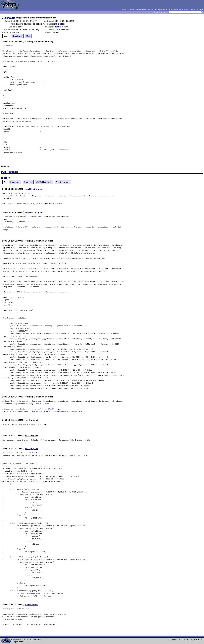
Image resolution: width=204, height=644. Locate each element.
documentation (141, 10)
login (202, 10)
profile (61, 24)
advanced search (164, 10)
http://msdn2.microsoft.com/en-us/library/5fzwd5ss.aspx (35, 409)
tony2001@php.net (34, 189)
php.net (125, 10)
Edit (28, 36)
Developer (17, 36)
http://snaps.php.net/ (12, 619)
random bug (194, 10)
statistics (185, 10)
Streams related (61, 27)
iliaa (55, 24)
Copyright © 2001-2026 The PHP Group (27, 640)
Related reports (63, 182)
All (5, 182)
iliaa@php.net (32, 605)
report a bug (152, 10)
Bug (4, 18)
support (132, 10)
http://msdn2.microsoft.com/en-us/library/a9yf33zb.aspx (57, 411)
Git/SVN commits (44, 182)
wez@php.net (31, 420)
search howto (176, 10)
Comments (15, 182)
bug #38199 (55, 61)
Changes (28, 182)
